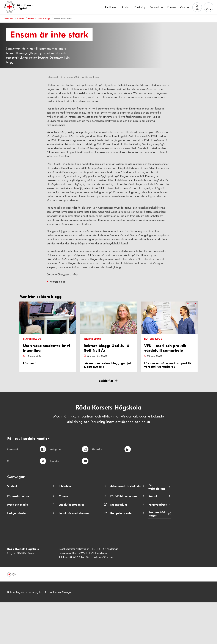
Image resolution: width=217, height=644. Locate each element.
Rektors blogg (58, 323)
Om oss (185, 7)
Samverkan (156, 7)
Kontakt (171, 7)
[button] (108, 422)
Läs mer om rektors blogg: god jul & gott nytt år (107, 406)
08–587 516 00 (78, 598)
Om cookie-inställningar (58, 633)
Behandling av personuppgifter (25, 633)
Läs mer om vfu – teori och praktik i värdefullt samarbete (169, 406)
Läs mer (29, 404)
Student (126, 7)
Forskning (140, 7)
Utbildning (111, 7)
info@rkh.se (106, 598)
